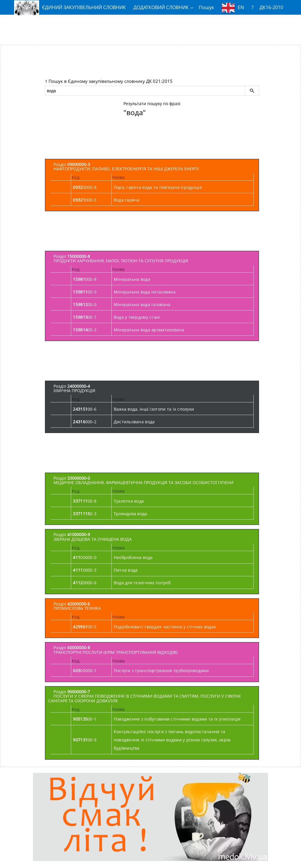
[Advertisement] (150, 27)
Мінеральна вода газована (142, 304)
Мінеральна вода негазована (145, 292)
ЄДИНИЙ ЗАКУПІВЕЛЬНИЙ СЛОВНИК (70, 7)
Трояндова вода (131, 514)
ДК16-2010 (271, 7)
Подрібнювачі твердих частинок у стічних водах (165, 627)
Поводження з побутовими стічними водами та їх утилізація (177, 719)
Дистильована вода (134, 422)
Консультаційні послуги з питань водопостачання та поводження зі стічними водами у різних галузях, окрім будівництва (172, 740)
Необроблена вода (133, 557)
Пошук (206, 7)
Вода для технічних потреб (142, 583)
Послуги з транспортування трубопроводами (161, 670)
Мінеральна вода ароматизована (149, 330)
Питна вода (126, 570)
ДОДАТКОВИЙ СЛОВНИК (161, 7)
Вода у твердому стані (137, 317)
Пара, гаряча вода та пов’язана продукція (158, 187)
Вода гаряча (127, 200)
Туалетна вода (129, 501)
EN (233, 8)
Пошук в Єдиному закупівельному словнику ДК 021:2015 (111, 81)
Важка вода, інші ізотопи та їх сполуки (154, 409)
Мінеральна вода (132, 279)
